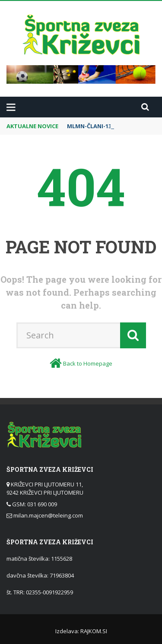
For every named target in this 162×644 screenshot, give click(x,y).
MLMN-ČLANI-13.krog (97, 126)
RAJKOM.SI (94, 631)
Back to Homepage (88, 363)
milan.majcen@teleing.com (48, 515)
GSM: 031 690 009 (35, 504)
